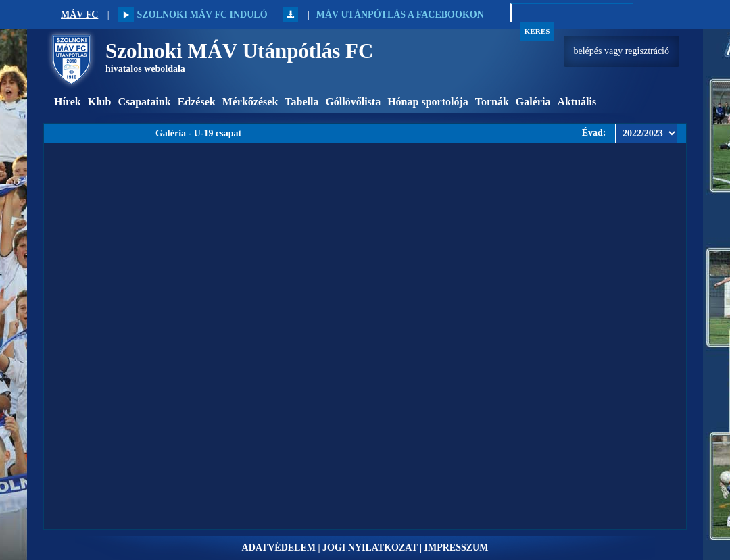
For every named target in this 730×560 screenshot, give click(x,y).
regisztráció (647, 51)
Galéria (533, 102)
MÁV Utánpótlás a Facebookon (400, 15)
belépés (588, 51)
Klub (100, 102)
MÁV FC (79, 15)
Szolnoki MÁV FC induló (193, 15)
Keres (537, 31)
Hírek (68, 102)
